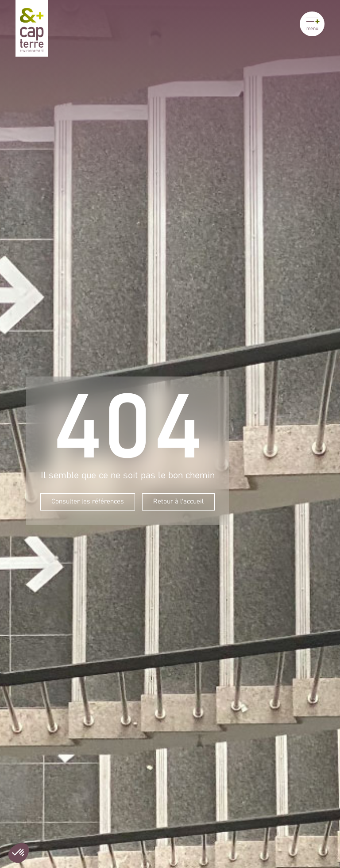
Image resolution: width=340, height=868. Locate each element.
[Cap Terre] (32, 28)
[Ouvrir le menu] (312, 24)
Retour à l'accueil (178, 501)
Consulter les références (88, 501)
